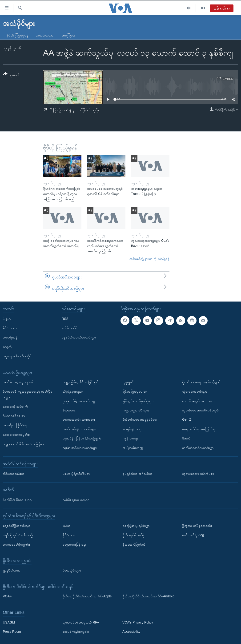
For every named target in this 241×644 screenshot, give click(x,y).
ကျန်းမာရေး (130, 438)
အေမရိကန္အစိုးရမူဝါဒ (76, 632)
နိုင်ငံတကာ (10, 328)
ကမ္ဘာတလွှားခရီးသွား (136, 410)
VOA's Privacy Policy (138, 622)
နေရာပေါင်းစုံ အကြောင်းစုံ (199, 429)
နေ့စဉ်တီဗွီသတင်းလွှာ (17, 526)
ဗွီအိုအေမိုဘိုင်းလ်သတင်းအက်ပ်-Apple (87, 596)
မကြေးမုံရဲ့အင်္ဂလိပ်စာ (76, 474)
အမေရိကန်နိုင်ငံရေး (15, 425)
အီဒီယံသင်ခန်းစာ (14, 474)
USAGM (9, 622)
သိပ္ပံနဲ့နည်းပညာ (73, 391)
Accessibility (131, 632)
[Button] (11, 75)
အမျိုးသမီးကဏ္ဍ (133, 448)
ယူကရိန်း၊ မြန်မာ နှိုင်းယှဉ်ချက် (82, 438)
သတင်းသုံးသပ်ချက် (15, 407)
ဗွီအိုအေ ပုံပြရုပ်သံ (134, 544)
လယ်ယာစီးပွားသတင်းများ (79, 429)
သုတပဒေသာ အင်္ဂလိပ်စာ (198, 474)
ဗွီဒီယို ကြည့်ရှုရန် (17, 35)
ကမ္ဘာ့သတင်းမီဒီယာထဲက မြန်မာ (23, 444)
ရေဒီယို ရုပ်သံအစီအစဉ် (18, 535)
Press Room (12, 632)
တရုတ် (7, 347)
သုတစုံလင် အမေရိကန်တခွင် (200, 410)
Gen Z (187, 420)
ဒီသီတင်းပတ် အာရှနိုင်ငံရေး (140, 420)
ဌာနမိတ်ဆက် (12, 570)
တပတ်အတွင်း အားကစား (79, 420)
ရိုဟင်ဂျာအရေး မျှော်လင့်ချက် (201, 382)
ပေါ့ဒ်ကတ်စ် (69, 328)
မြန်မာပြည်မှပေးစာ (135, 391)
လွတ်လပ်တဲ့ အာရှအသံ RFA (81, 622)
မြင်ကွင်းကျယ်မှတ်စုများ (138, 401)
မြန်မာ (7, 319)
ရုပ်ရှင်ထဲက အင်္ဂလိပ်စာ (137, 474)
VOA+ (7, 596)
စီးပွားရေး (69, 410)
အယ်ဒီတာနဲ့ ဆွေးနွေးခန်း (18, 382)
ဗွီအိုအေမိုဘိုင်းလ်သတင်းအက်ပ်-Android (148, 596)
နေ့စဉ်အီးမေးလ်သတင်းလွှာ (79, 337)
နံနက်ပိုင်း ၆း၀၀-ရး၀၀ (17, 500)
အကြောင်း (68, 35)
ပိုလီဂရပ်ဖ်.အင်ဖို (133, 535)
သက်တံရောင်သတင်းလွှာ (198, 448)
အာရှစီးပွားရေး (132, 429)
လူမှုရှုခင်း (129, 382)
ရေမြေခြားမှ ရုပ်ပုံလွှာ (136, 526)
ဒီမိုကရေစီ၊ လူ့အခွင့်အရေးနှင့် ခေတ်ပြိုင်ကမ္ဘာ (28, 394)
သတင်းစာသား (45, 35)
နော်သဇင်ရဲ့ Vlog (193, 535)
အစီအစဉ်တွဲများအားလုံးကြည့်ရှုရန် (149, 259)
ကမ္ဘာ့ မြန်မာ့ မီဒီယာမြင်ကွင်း (81, 382)
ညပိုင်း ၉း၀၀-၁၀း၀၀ (76, 500)
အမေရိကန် (10, 337)
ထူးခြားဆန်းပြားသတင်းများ (80, 448)
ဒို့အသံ (186, 438)
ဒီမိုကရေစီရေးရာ (14, 416)
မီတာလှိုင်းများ (72, 570)
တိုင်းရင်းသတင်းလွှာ (195, 391)
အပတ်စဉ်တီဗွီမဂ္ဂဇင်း (16, 544)
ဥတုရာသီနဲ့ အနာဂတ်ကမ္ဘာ (80, 401)
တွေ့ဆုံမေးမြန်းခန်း (74, 544)
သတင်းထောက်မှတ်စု (16, 435)
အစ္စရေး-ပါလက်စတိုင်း (17, 356)
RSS (65, 319)
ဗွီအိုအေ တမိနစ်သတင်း (197, 526)
